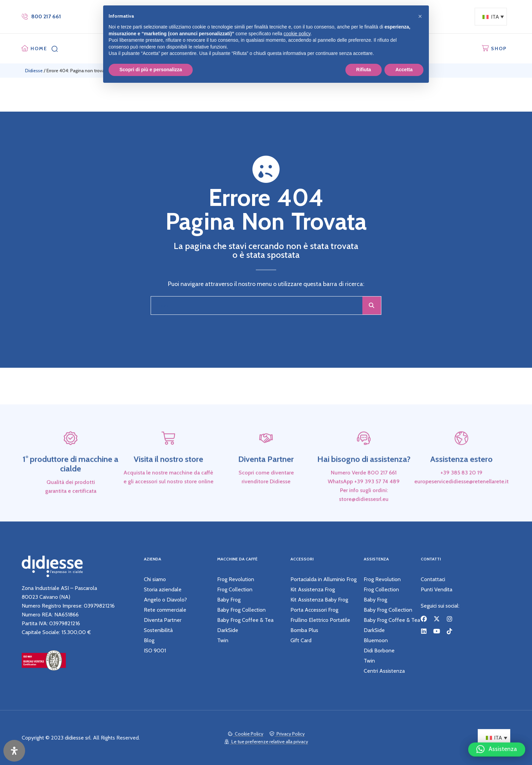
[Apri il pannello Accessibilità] (14, 751)
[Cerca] (372, 305)
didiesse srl (78, 738)
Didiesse (34, 71)
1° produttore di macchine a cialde (71, 483)
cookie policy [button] (297, 34)
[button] (497, 746)
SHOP (499, 49)
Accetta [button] (404, 70)
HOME (39, 49)
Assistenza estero (461, 479)
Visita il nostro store (168, 479)
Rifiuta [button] (364, 70)
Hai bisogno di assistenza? (364, 479)
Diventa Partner (266, 479)
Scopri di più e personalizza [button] (151, 70)
